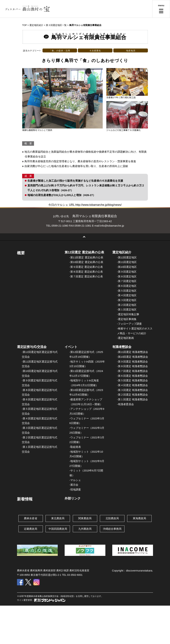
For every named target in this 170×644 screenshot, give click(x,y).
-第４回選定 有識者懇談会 (132, 385)
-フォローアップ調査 (129, 324)
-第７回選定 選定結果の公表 (86, 276)
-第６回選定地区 (127, 286)
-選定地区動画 (125, 338)
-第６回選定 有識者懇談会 (132, 376)
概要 (21, 253)
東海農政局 (139, 518)
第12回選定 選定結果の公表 (84, 252)
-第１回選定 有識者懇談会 (132, 399)
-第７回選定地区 (127, 281)
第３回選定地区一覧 (56, 25)
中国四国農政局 (58, 529)
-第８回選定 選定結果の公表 (86, 272)
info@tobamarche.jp (112, 226)
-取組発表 (75, 447)
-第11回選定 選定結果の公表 (86, 257)
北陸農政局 (112, 518)
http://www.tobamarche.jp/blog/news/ (99, 205)
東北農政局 (58, 518)
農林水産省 (31, 518)
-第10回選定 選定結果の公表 (86, 262)
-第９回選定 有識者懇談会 (132, 362)
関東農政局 (85, 518)
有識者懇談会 (122, 347)
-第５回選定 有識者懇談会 (132, 380)
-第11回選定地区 (127, 262)
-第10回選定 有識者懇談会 (133, 357)
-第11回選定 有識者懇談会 (133, 352)
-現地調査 (75, 489)
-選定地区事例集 (127, 319)
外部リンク (73, 498)
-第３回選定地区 (127, 300)
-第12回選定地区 (127, 257)
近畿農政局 (31, 529)
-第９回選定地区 (127, 272)
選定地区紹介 (122, 252)
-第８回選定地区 (127, 276)
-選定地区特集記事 (128, 314)
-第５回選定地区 (127, 291)
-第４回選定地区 (127, 295)
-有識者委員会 (125, 404)
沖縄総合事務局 (112, 529)
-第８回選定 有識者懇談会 (132, 366)
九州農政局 (85, 529)
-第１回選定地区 (127, 309)
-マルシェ (75, 480)
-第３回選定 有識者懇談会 (132, 390)
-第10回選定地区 (127, 267)
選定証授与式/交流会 (32, 347)
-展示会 (74, 485)
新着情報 (25, 499)
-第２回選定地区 (127, 305)
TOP (24, 25)
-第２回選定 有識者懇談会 (132, 395)
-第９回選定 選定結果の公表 (86, 267)
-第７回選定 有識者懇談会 (132, 371)
